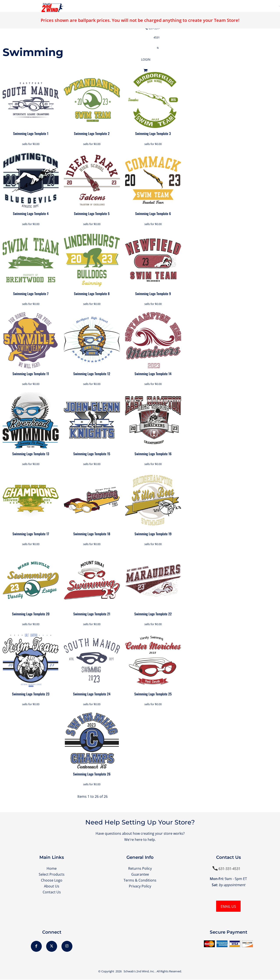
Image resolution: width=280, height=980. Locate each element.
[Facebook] (36, 947)
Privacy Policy (140, 887)
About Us (52, 887)
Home (52, 869)
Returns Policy (140, 869)
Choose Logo (52, 881)
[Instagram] (67, 947)
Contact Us (52, 893)
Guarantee (140, 875)
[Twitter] (52, 947)
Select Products (52, 875)
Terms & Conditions (140, 881)
